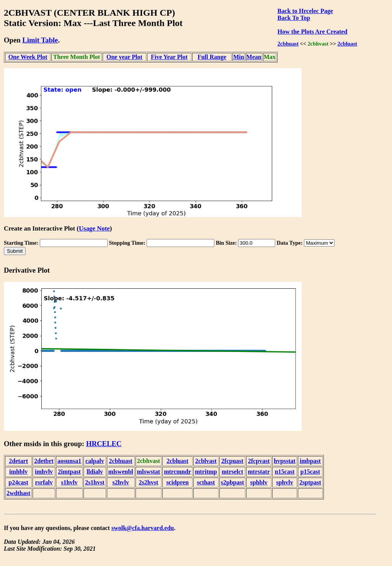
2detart (18, 461)
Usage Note (94, 228)
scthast (206, 482)
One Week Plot (28, 57)
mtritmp (206, 472)
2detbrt (44, 461)
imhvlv (44, 472)
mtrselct (232, 472)
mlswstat (149, 472)
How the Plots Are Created (312, 32)
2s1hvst (95, 482)
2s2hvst (149, 482)
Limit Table (40, 40)
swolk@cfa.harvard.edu (143, 528)
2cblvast (206, 461)
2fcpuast (232, 461)
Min (238, 57)
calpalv (95, 461)
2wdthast (18, 493)
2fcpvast (259, 461)
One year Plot (124, 57)
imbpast (310, 461)
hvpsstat (285, 461)
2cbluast (347, 44)
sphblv (259, 482)
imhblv (18, 472)
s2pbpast (232, 482)
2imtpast (69, 472)
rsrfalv (44, 482)
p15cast (310, 472)
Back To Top (294, 18)
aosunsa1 (69, 461)
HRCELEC (104, 444)
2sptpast (310, 482)
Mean (254, 57)
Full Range (212, 57)
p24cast (18, 482)
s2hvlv (121, 482)
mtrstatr (259, 472)
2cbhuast (288, 44)
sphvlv (284, 482)
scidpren (177, 482)
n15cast (285, 472)
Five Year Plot (169, 57)
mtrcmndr (177, 472)
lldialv (95, 472)
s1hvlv (69, 482)
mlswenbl (121, 472)
